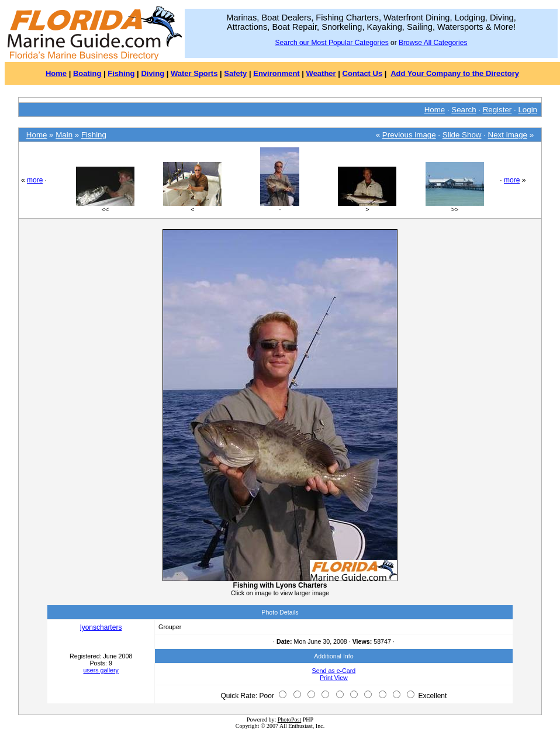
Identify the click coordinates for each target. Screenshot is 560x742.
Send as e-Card (334, 671)
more (35, 180)
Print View (334, 678)
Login (528, 110)
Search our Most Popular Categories (332, 43)
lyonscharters (101, 627)
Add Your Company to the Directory (455, 73)
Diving (153, 73)
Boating (87, 73)
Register (497, 110)
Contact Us (363, 73)
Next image (508, 135)
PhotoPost (290, 719)
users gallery (101, 670)
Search (464, 110)
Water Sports (194, 73)
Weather (321, 73)
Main (64, 135)
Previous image (409, 135)
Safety (235, 73)
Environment (276, 73)
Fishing (121, 73)
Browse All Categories (433, 43)
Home (56, 73)
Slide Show (462, 135)
